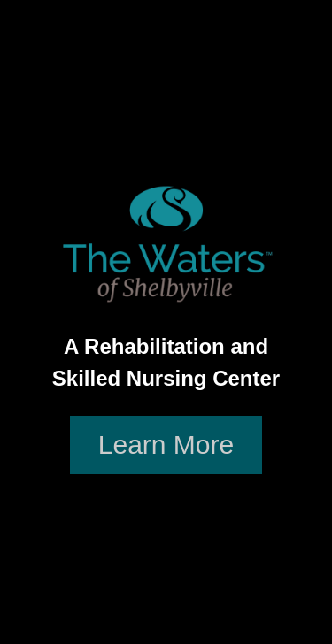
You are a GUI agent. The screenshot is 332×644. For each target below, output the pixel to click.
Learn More (166, 445)
